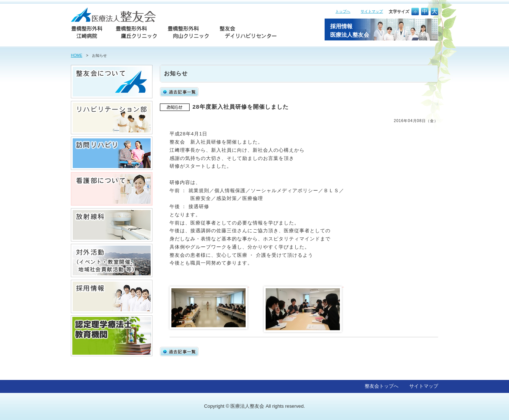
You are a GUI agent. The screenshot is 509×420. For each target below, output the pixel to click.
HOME (77, 55)
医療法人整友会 (247, 406)
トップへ (343, 11)
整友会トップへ (382, 386)
